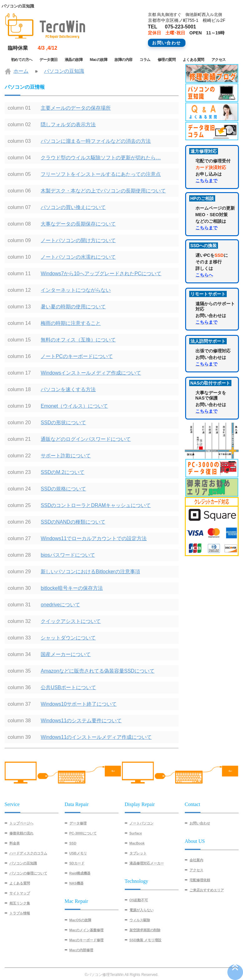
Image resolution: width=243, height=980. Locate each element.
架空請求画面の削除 (145, 930)
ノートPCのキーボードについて (77, 356)
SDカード (77, 863)
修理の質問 (167, 60)
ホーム (21, 71)
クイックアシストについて (71, 621)
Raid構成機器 (80, 873)
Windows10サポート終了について (79, 704)
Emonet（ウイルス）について (74, 406)
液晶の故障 (74, 60)
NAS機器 (76, 883)
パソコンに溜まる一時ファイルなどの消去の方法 (96, 141)
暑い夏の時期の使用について (73, 307)
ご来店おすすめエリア (207, 890)
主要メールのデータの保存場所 (76, 108)
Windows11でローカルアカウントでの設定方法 (94, 538)
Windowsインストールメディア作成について (91, 373)
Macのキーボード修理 (86, 940)
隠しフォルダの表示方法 (68, 124)
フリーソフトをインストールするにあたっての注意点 (101, 174)
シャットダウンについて (68, 638)
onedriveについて (60, 605)
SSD (73, 843)
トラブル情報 (20, 913)
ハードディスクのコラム (28, 853)
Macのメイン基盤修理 (86, 930)
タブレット (138, 853)
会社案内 (196, 860)
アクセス (219, 60)
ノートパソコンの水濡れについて (78, 257)
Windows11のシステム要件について (81, 721)
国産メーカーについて (66, 654)
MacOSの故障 (80, 920)
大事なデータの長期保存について (78, 224)
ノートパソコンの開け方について (78, 240)
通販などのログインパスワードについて (86, 439)
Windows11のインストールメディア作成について (96, 737)
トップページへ (21, 823)
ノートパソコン (142, 823)
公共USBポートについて (68, 687)
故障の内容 (124, 60)
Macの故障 (99, 60)
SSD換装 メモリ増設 (146, 940)
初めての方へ (22, 60)
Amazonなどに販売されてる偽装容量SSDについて (98, 671)
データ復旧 (48, 60)
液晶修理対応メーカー (147, 863)
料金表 (15, 843)
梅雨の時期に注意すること (71, 323)
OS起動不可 (139, 900)
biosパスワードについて (68, 555)
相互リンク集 (20, 903)
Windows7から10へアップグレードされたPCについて (101, 274)
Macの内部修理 (81, 950)
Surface (136, 833)
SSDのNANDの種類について (73, 522)
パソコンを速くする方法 (68, 389)
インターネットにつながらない (76, 290)
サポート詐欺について (66, 456)
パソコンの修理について (28, 873)
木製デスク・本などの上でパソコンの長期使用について (103, 191)
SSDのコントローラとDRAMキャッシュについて (96, 505)
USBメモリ (78, 853)
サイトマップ (20, 893)
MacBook (137, 843)
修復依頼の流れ (21, 833)
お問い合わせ (200, 823)
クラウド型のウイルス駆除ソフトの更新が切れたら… (101, 158)
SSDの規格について (63, 489)
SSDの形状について (63, 423)
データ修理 (78, 823)
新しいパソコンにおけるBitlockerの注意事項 (90, 572)
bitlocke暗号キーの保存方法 (72, 588)
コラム (145, 60)
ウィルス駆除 (140, 920)
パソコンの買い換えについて (73, 207)
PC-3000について (83, 833)
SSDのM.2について (63, 472)
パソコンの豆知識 (64, 71)
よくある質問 (193, 60)
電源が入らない (142, 910)
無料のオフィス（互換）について (78, 340)
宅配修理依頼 (200, 880)
